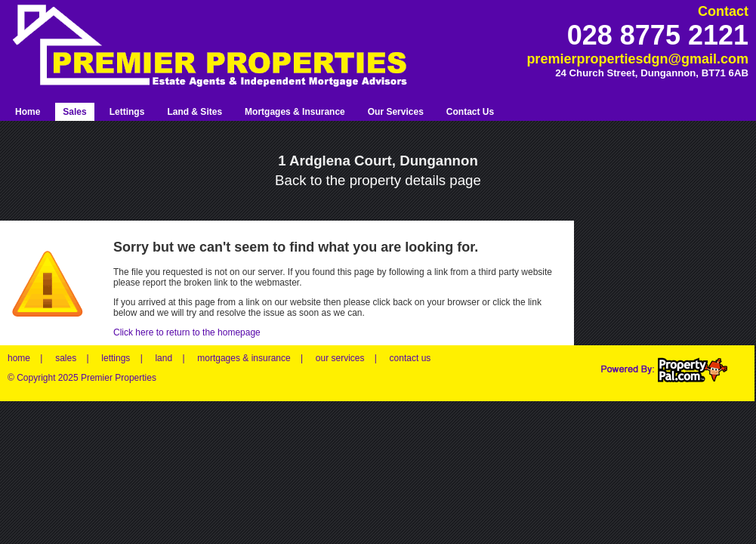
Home (28, 112)
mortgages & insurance (244, 358)
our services (340, 358)
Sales (74, 112)
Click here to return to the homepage (187, 332)
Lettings (127, 112)
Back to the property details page (378, 180)
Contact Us (470, 112)
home (19, 358)
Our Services (396, 112)
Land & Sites (194, 112)
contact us (410, 358)
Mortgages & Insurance (295, 112)
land (164, 358)
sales (66, 358)
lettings (116, 358)
